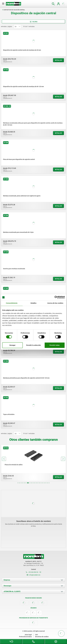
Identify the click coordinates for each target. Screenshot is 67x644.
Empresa (7, 580)
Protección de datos (25, 637)
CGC (37, 635)
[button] (18, 483)
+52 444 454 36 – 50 (33, 572)
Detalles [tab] (33, 303)
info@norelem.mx (33, 575)
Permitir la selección (34, 345)
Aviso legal (28, 635)
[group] (33, 463)
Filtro (33, 22)
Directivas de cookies (42, 637)
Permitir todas (55, 345)
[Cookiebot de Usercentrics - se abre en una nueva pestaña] (56, 297)
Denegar (12, 345)
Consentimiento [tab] (12, 303)
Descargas (7, 586)
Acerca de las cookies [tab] (55, 303)
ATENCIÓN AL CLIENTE (12, 591)
